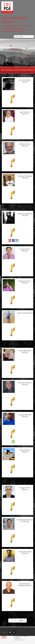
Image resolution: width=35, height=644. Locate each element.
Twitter (10, 632)
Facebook (14, 632)
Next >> (22, 621)
